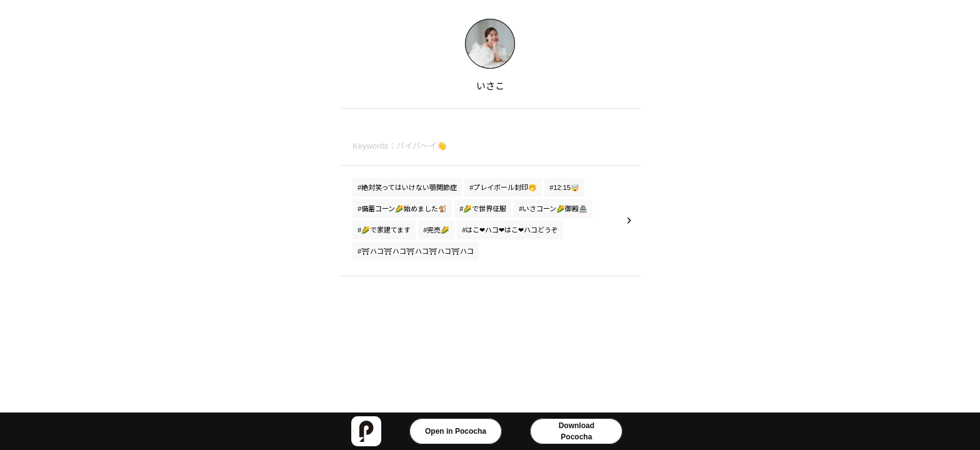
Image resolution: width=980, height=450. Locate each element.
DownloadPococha (577, 431)
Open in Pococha (456, 431)
